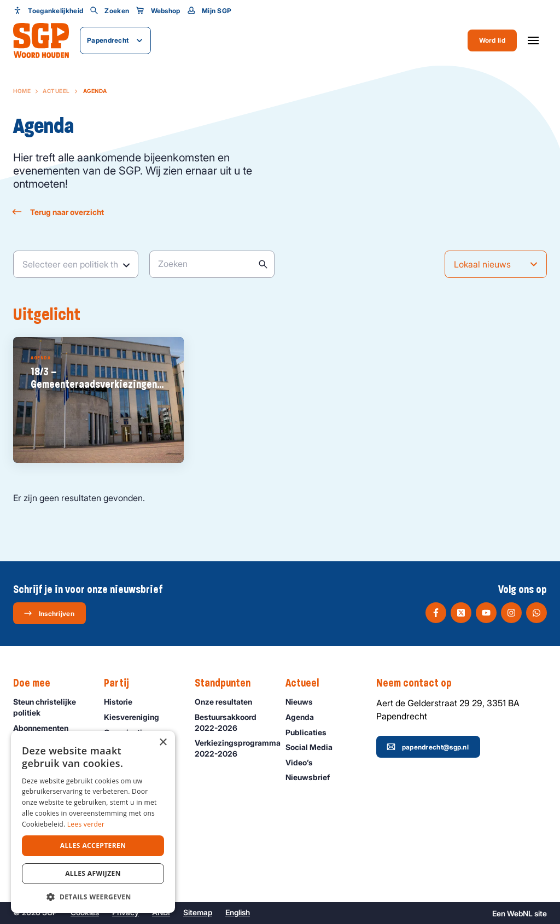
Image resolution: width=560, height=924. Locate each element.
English (238, 912)
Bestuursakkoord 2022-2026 (231, 722)
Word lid (492, 40)
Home (22, 91)
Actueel (56, 91)
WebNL (520, 913)
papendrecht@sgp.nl (428, 747)
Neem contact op (419, 683)
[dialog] (93, 822)
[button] (93, 897)
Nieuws (304, 702)
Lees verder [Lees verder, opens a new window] (86, 824)
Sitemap (198, 912)
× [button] (163, 743)
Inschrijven (49, 613)
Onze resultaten (228, 702)
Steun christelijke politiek (49, 707)
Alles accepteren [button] (93, 845)
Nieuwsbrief (313, 777)
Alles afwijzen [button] (93, 873)
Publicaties (311, 732)
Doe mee (37, 683)
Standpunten (228, 683)
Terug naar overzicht (59, 212)
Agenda (305, 717)
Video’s (304, 762)
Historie (123, 702)
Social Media (314, 747)
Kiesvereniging (136, 717)
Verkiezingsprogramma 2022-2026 (235, 748)
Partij (122, 683)
